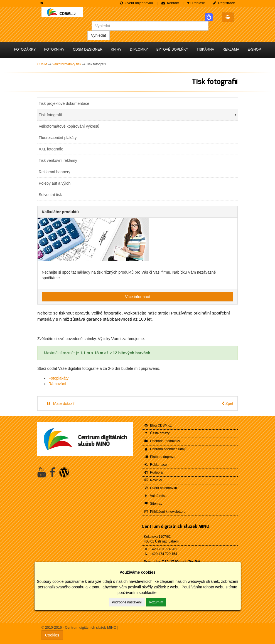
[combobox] (150, 26)
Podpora (153, 472)
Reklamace (155, 465)
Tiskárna (205, 49)
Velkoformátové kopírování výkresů (69, 126)
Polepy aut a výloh (55, 183)
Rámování (57, 384)
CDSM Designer (88, 49)
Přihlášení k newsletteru (165, 512)
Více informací (137, 297)
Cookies (52, 635)
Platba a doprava (160, 457)
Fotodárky (25, 49)
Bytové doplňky (172, 49)
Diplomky (139, 49)
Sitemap (153, 504)
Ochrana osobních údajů (165, 449)
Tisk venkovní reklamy (58, 160)
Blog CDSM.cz (158, 425)
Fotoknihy (54, 49)
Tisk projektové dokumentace (64, 103)
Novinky (153, 480)
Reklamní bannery (55, 172)
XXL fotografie (51, 149)
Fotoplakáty (58, 378)
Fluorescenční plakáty (58, 138)
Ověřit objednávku (160, 488)
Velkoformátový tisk (67, 64)
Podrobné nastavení (127, 602)
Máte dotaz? (60, 403)
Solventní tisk (50, 195)
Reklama (231, 49)
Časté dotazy (157, 433)
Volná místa (156, 496)
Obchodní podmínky (162, 441)
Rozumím (156, 602)
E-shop (254, 49)
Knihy (116, 49)
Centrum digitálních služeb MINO (175, 527)
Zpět (227, 403)
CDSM (42, 64)
